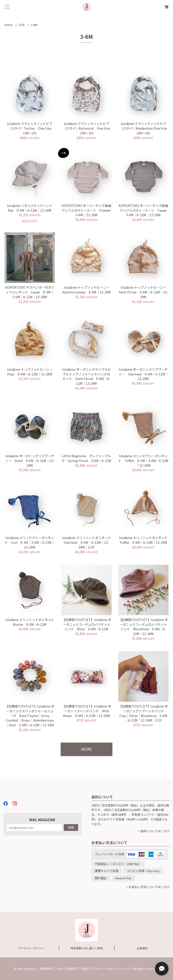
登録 (71, 827)
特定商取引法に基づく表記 (87, 948)
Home (9, 25)
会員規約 (142, 948)
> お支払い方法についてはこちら (148, 887)
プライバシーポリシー (31, 948)
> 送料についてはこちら (154, 831)
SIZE (22, 25)
